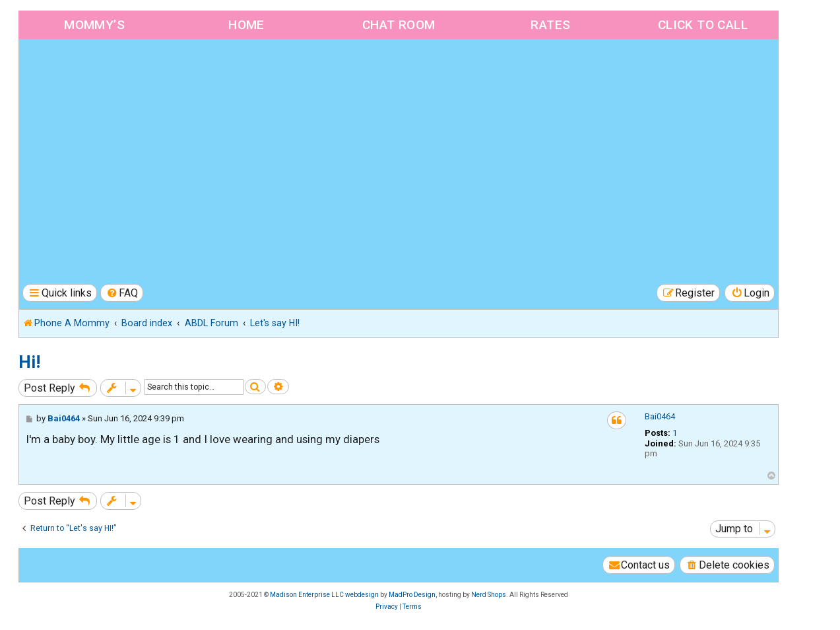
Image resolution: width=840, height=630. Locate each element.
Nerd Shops (489, 595)
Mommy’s (94, 25)
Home (246, 25)
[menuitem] (122, 293)
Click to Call (703, 25)
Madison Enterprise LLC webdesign (324, 595)
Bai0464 (660, 416)
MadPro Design (412, 595)
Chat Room (399, 25)
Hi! (29, 362)
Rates (550, 25)
